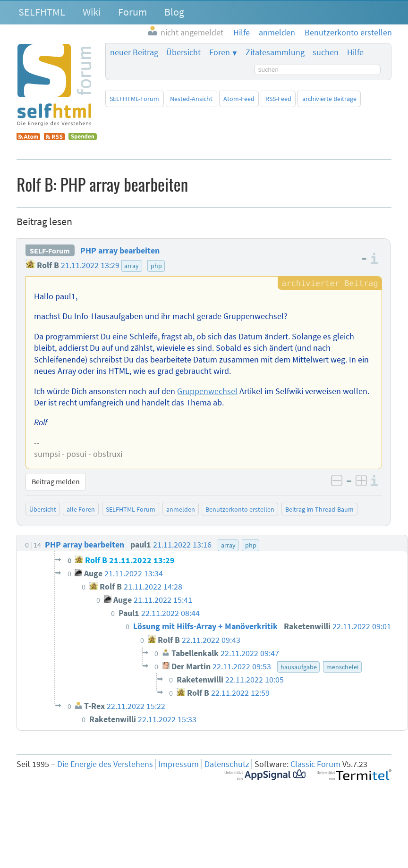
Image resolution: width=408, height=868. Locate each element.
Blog (174, 12)
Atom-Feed (239, 99)
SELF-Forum (50, 251)
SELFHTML (42, 12)
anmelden (181, 509)
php (156, 266)
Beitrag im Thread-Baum (319, 509)
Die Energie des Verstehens (105, 764)
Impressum (178, 764)
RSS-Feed (278, 99)
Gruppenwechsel (207, 391)
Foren (220, 52)
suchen (326, 52)
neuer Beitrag (134, 52)
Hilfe (355, 52)
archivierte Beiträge (329, 99)
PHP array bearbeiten (120, 251)
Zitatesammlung (275, 52)
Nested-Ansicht (191, 99)
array (132, 266)
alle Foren (81, 509)
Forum (132, 12)
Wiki (92, 12)
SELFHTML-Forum (134, 99)
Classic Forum (315, 764)
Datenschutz (227, 764)
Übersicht (183, 52)
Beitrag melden (56, 481)
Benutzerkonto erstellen (240, 509)
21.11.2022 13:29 (90, 265)
